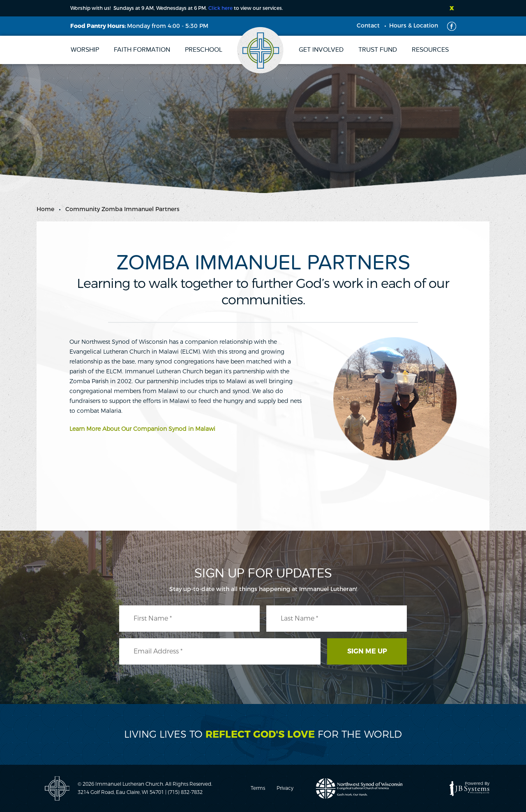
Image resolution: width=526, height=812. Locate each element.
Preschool (204, 50)
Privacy (285, 788)
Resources (430, 50)
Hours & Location (414, 26)
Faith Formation (142, 50)
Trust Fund (378, 50)
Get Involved (321, 50)
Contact (368, 26)
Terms (258, 788)
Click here (220, 8)
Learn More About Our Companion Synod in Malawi (142, 429)
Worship (85, 50)
